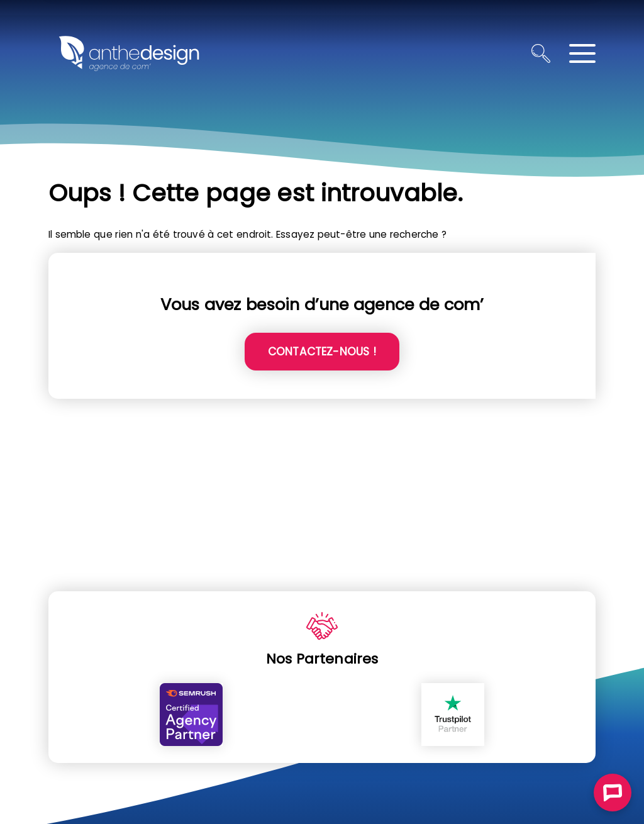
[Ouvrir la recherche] (541, 53)
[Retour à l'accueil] (129, 53)
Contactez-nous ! (322, 352)
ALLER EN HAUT (627, 579)
